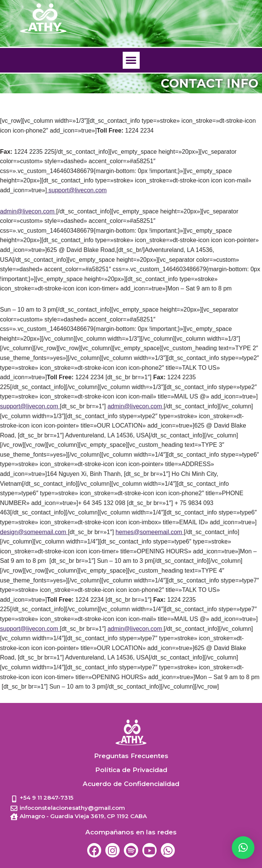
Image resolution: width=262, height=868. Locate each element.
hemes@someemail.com (150, 532)
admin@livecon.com (28, 211)
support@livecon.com (77, 190)
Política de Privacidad (131, 770)
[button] (131, 60)
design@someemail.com (34, 532)
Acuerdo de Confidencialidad (131, 784)
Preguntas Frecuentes (131, 756)
